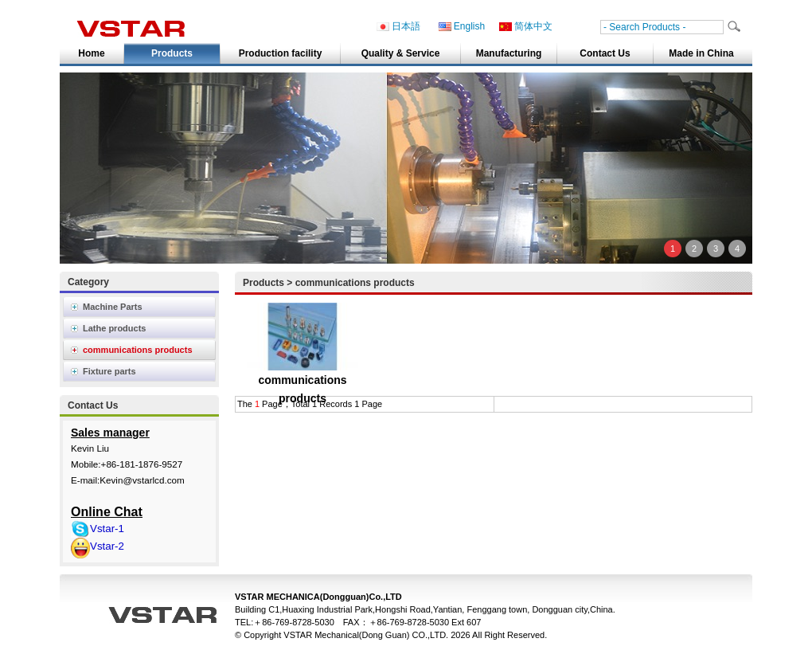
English (462, 27)
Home (91, 53)
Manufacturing (509, 53)
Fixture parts (109, 371)
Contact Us (605, 53)
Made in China (701, 53)
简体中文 (526, 27)
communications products (138, 350)
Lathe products (114, 328)
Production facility (281, 53)
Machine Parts (113, 307)
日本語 (398, 27)
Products (172, 53)
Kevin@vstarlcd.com (142, 480)
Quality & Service (401, 53)
